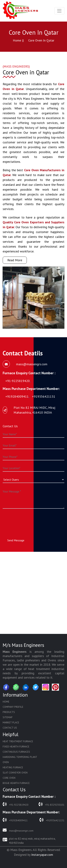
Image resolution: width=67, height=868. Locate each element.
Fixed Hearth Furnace (16, 747)
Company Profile (13, 707)
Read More (15, 260)
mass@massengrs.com (18, 830)
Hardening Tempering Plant (20, 757)
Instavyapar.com (42, 855)
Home (6, 702)
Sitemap (8, 717)
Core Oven (9, 778)
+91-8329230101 (51, 804)
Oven (6, 762)
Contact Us (10, 728)
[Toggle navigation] (59, 11)
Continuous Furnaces (16, 752)
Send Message (16, 540)
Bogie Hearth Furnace (16, 783)
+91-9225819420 (16, 804)
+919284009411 (15, 820)
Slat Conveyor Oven (15, 773)
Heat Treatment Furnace (18, 741)
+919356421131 (52, 820)
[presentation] (30, 520)
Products (9, 712)
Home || (18, 40)
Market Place (11, 722)
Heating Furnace (13, 767)
